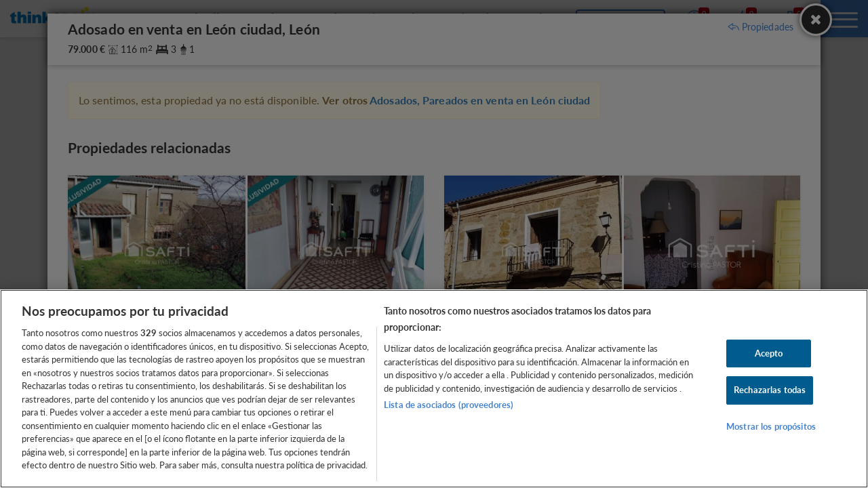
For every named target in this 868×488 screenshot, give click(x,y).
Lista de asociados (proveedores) (449, 405)
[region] (434, 389)
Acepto (769, 353)
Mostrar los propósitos (771, 426)
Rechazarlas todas (770, 390)
